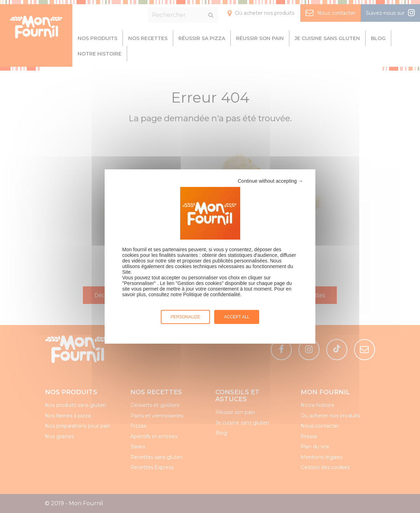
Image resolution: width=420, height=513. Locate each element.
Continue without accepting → (270, 181)
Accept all (237, 317)
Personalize (185, 317)
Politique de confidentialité (212, 294)
